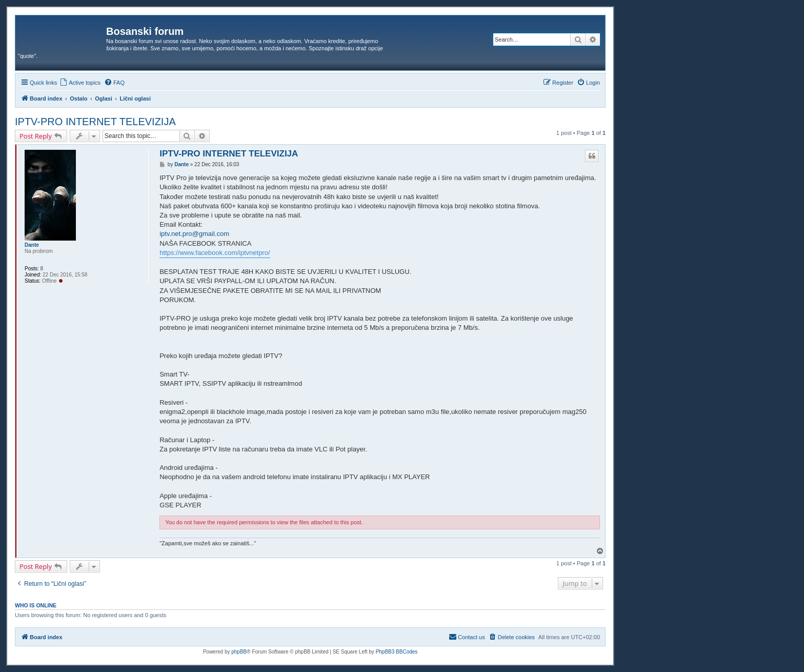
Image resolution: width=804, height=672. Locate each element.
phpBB (239, 652)
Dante (32, 245)
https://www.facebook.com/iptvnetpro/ (215, 253)
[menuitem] (80, 83)
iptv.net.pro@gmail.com (194, 234)
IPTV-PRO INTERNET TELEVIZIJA (95, 122)
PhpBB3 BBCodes (397, 652)
